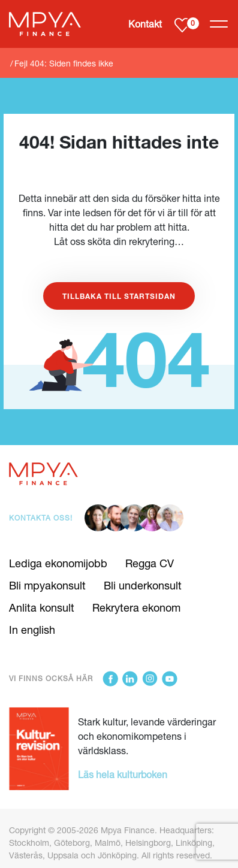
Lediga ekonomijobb (58, 563)
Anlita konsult (42, 607)
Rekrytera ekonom (136, 607)
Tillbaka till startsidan (119, 296)
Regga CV (150, 563)
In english (32, 630)
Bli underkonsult (143, 585)
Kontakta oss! (41, 518)
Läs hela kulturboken (123, 774)
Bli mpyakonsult (47, 585)
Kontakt (145, 24)
